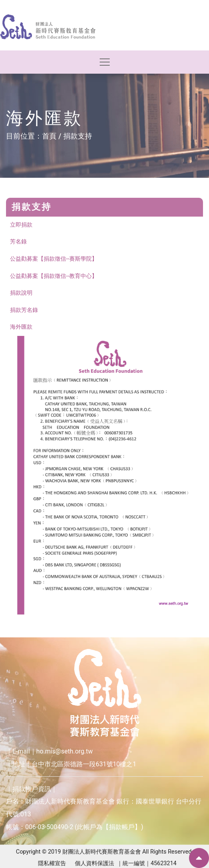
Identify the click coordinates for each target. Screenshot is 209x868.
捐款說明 (21, 293)
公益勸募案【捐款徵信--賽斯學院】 (54, 259)
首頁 (49, 136)
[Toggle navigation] (105, 62)
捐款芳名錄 (24, 310)
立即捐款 (21, 225)
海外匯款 (21, 327)
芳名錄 (18, 242)
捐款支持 (78, 136)
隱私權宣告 (52, 863)
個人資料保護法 (94, 863)
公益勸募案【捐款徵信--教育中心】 (54, 276)
